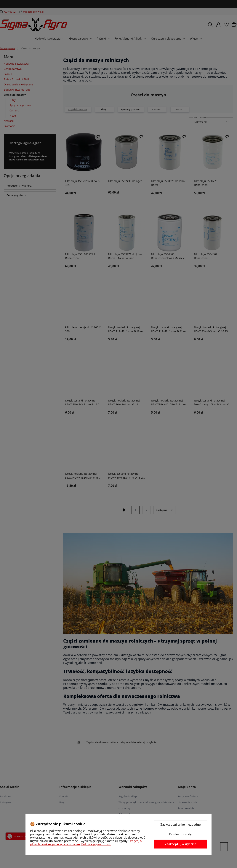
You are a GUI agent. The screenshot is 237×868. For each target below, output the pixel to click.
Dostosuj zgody (181, 834)
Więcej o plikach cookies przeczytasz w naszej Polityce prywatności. (86, 843)
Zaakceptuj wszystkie (181, 844)
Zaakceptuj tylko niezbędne (181, 825)
